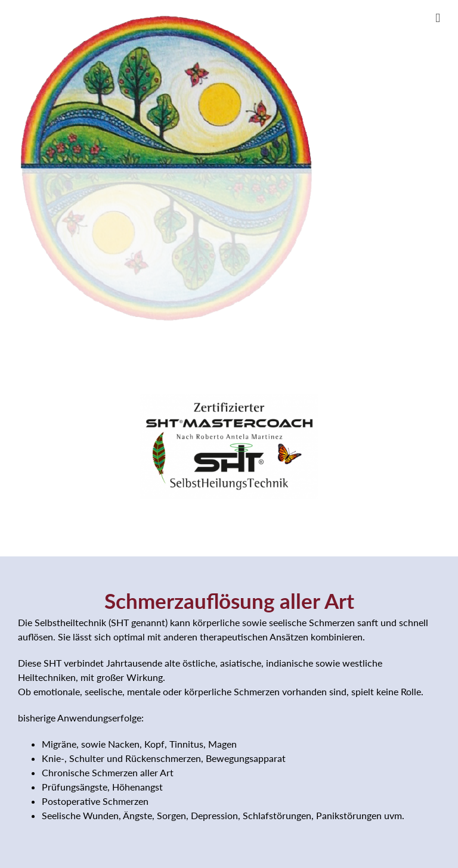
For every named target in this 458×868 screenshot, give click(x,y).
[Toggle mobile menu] (438, 18)
